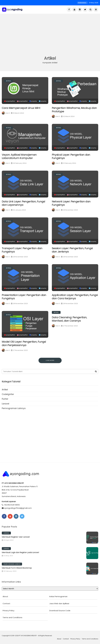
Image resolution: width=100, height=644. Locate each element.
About (5, 596)
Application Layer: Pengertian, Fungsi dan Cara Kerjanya (75, 300)
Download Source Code (60, 611)
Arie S (8, 116)
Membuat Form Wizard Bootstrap (17, 568)
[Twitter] (85, 10)
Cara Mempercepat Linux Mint (21, 111)
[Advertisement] (50, 38)
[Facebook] (69, 10)
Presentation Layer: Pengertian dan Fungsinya (24, 300)
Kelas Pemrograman (58, 596)
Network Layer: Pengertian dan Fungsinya (71, 206)
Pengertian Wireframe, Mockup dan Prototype (74, 113)
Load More (50, 360)
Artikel (9, 84)
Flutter (5, 399)
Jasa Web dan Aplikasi (59, 603)
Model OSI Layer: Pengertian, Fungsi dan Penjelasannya (24, 346)
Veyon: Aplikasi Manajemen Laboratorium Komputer (19, 159)
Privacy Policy (8, 611)
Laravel (5, 404)
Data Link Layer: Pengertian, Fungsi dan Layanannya (23, 206)
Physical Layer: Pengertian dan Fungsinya (71, 159)
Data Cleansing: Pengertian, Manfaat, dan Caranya (69, 322)
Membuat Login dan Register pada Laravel (20, 552)
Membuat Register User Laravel (16, 537)
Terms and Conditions (12, 617)
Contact (6, 603)
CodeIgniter (8, 394)
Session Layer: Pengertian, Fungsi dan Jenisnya (72, 253)
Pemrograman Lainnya (14, 408)
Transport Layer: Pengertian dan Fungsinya (22, 253)
